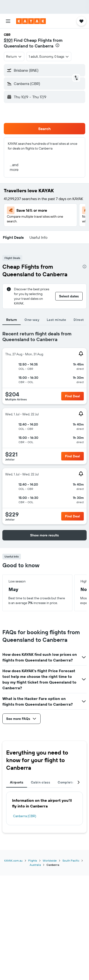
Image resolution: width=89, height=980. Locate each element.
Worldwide (50, 860)
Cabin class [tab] (40, 782)
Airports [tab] (17, 782)
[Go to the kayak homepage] (31, 21)
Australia (35, 865)
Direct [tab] (79, 320)
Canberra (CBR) (25, 816)
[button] (8, 21)
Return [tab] (12, 320)
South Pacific (71, 860)
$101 (8, 40)
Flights (33, 860)
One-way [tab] (32, 320)
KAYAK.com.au (13, 860)
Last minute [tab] (56, 320)
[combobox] (14, 56)
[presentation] (57, 45)
